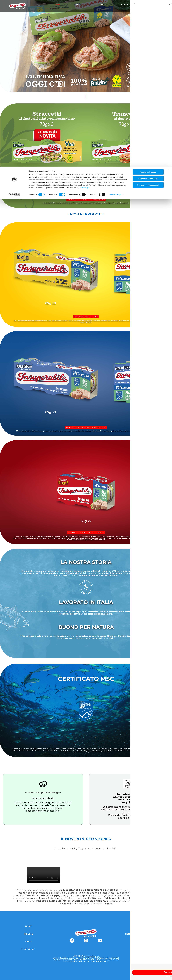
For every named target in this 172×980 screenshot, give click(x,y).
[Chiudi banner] (169, 3)
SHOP (28, 942)
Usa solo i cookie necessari (148, 18)
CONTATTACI (28, 949)
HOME (28, 926)
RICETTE (28, 934)
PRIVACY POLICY (144, 926)
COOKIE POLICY (144, 942)
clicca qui (85, 21)
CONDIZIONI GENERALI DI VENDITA (144, 934)
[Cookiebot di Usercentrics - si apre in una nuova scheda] (14, 28)
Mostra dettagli (115, 28)
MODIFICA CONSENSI (144, 949)
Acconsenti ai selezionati (148, 12)
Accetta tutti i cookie (148, 5)
